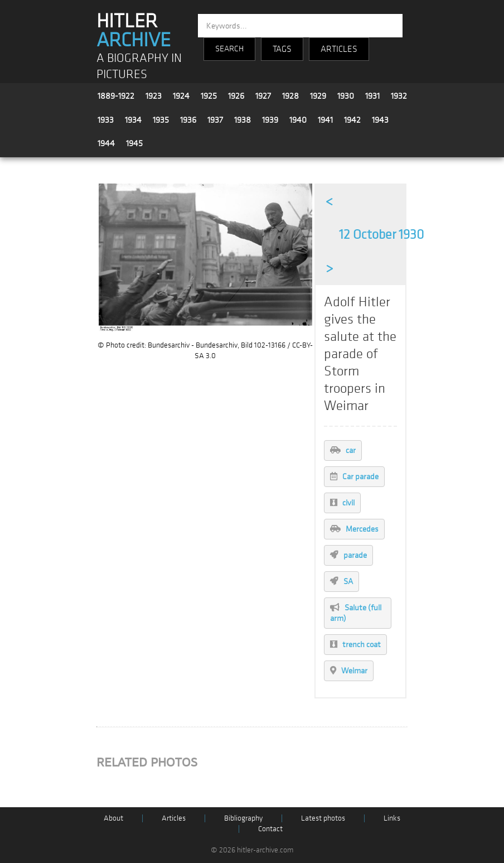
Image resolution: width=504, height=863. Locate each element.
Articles (174, 818)
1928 (290, 96)
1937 (215, 120)
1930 (346, 96)
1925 (209, 96)
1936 (188, 120)
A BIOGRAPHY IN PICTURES (139, 66)
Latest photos (323, 818)
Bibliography (243, 818)
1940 (298, 120)
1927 (263, 96)
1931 (372, 96)
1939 (270, 120)
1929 (318, 96)
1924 (181, 96)
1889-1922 (116, 96)
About (113, 818)
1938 (243, 120)
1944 (106, 143)
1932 (399, 96)
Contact (270, 829)
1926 (236, 96)
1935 (161, 120)
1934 (133, 120)
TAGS (282, 49)
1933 (106, 120)
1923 (154, 96)
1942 (352, 120)
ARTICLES (339, 49)
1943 (380, 120)
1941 (325, 120)
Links (392, 818)
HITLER (134, 31)
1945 (134, 143)
